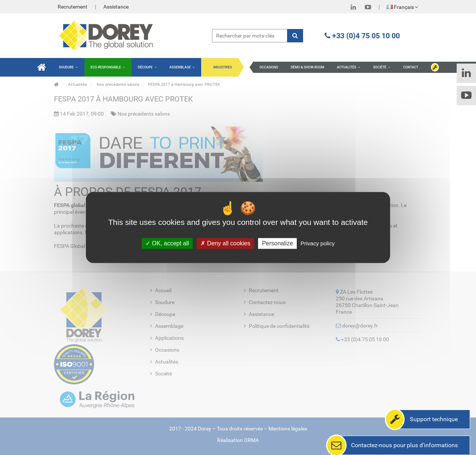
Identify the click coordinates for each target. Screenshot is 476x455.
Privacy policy (318, 243)
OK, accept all (167, 243)
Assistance (116, 7)
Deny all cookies (225, 243)
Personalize (277, 243)
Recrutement (73, 7)
